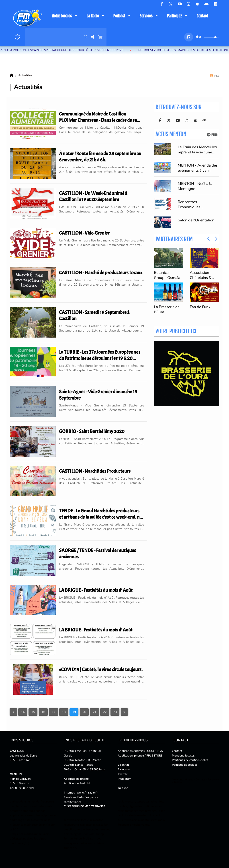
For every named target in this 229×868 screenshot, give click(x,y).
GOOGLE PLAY (154, 751)
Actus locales (62, 16)
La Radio (93, 16)
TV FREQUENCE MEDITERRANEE (84, 806)
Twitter (123, 774)
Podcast (119, 16)
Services (146, 16)
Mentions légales (183, 755)
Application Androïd (77, 783)
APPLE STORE (153, 755)
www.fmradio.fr (87, 792)
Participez (175, 16)
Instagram (125, 779)
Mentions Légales (183, 779)
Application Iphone (77, 779)
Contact (202, 16)
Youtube (123, 788)
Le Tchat (123, 765)
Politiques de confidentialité (190, 760)
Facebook (124, 769)
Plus (212, 135)
